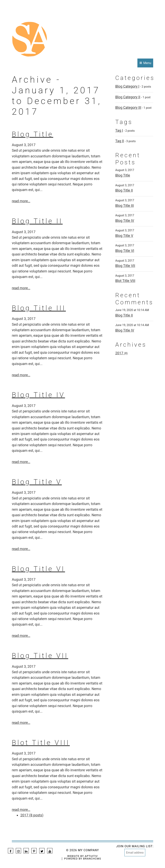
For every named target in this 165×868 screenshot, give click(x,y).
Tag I (119, 130)
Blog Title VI (38, 569)
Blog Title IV (38, 395)
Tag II (120, 141)
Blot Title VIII (41, 743)
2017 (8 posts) (32, 815)
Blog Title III (39, 308)
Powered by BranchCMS (82, 859)
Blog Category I (127, 86)
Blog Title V (37, 482)
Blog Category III (128, 107)
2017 (120, 353)
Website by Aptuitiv (82, 856)
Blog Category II (128, 97)
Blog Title (33, 134)
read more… (21, 201)
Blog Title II (37, 221)
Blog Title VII (40, 656)
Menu (145, 63)
